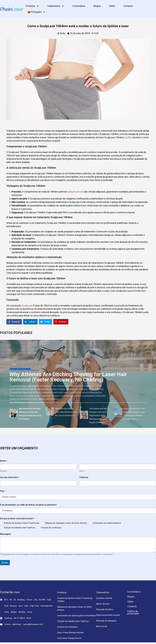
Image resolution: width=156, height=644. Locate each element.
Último (82, 471)
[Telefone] (118, 483)
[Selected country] (81, 483)
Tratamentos (56, 6)
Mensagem (5, 534)
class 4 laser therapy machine (71, 633)
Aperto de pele (103, 604)
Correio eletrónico (10, 477)
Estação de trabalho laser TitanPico (73, 621)
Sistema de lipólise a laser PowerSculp (21, 523)
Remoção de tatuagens (106, 621)
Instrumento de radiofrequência (107, 523)
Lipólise (128, 137)
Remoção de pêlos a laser (20, 369)
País (3, 491)
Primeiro (3, 471)
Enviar (5, 563)
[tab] (27, 414)
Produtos (32, 6)
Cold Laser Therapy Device (69, 638)
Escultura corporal (104, 598)
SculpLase (27, 306)
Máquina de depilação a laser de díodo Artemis (66, 523)
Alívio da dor (102, 626)
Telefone (84, 477)
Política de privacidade (133, 612)
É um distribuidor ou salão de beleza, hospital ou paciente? (28, 505)
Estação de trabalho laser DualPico (19, 528)
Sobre (112, 6)
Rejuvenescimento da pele (108, 615)
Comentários (79, 6)
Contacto (128, 6)
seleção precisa (76, 192)
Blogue (97, 6)
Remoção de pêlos (105, 609)
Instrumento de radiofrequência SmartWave (77, 616)
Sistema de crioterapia (51, 528)
